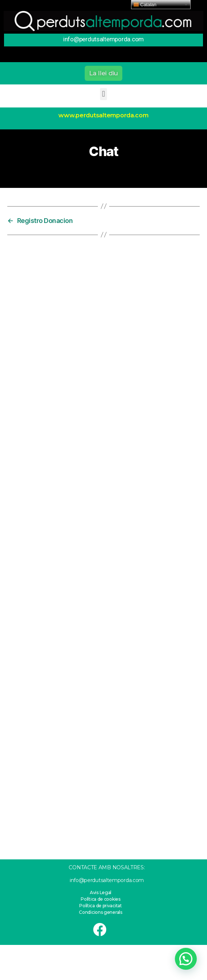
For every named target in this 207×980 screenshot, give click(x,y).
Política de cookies (100, 899)
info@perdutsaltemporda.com (107, 880)
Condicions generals (100, 912)
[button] (103, 73)
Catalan (145, 5)
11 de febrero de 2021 (108, 170)
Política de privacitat (100, 906)
